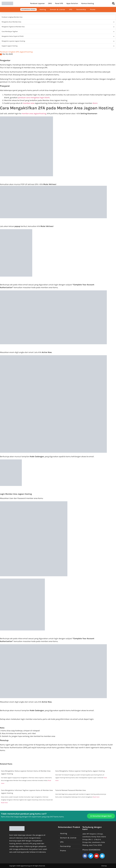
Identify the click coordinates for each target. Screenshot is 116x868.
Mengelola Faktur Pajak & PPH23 (13, 36)
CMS (50, 3)
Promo (93, 9)
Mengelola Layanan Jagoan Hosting (13, 41)
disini (95, 103)
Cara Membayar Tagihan (10, 31)
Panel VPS (59, 3)
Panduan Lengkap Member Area (12, 17)
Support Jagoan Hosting (10, 46)
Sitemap (104, 866)
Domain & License (57, 9)
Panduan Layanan (37, 3)
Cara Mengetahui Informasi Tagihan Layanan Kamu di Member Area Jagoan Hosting (27, 792)
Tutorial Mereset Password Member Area (71, 790)
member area (29, 103)
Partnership (81, 9)
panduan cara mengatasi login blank (34, 98)
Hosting (43, 9)
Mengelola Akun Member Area (11, 22)
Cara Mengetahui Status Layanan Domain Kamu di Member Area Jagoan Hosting (26, 772)
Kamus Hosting (88, 3)
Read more (4, 803)
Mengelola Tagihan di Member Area (13, 27)
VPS (71, 9)
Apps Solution (72, 3)
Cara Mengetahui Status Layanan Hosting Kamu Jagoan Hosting (80, 771)
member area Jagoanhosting (34, 113)
